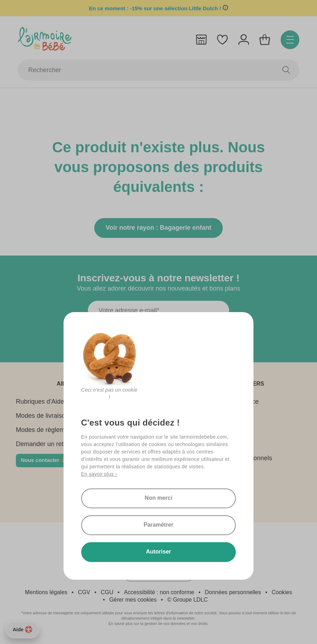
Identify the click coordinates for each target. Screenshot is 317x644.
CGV (84, 592)
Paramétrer (159, 525)
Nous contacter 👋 (44, 460)
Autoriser (158, 552)
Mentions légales (46, 592)
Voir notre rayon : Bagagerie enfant (158, 228)
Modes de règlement (45, 430)
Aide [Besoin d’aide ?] (22, 630)
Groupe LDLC (190, 600)
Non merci (158, 498)
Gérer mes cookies (133, 600)
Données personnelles (233, 592)
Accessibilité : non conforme (159, 592)
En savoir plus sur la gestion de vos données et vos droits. (158, 623)
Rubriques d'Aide (40, 402)
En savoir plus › (99, 474)
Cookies (282, 592)
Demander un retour (44, 444)
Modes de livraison (42, 416)
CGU (107, 592)
